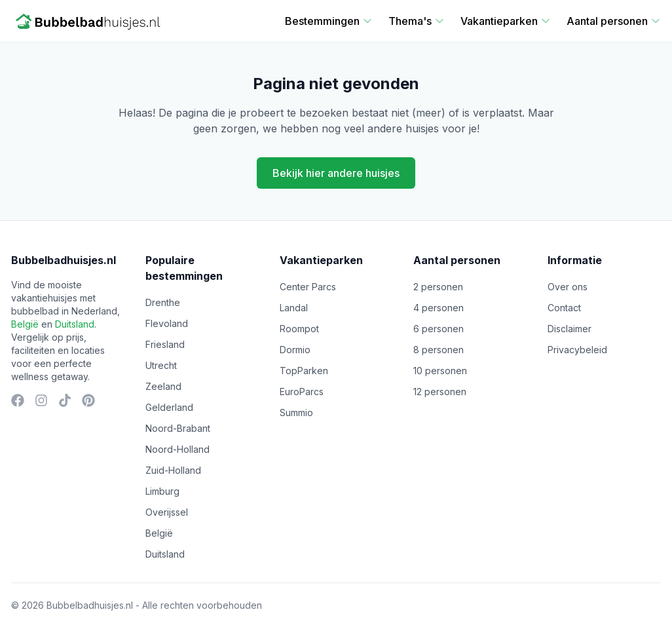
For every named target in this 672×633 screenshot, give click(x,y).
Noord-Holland (177, 449)
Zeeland (163, 386)
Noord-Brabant (178, 428)
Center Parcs (308, 287)
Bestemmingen (329, 21)
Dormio (295, 350)
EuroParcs (302, 392)
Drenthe (163, 302)
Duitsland (75, 324)
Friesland (165, 344)
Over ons (568, 287)
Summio (296, 412)
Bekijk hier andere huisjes (336, 173)
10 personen (440, 371)
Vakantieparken (506, 21)
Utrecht (161, 365)
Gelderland (169, 407)
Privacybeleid (577, 350)
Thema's (417, 21)
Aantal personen (614, 21)
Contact (564, 308)
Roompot (299, 329)
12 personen (440, 392)
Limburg (162, 491)
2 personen (438, 287)
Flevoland (167, 323)
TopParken (304, 371)
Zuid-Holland (173, 470)
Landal (294, 308)
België (25, 324)
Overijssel (167, 512)
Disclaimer (569, 329)
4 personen (439, 308)
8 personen (439, 350)
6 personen (439, 329)
